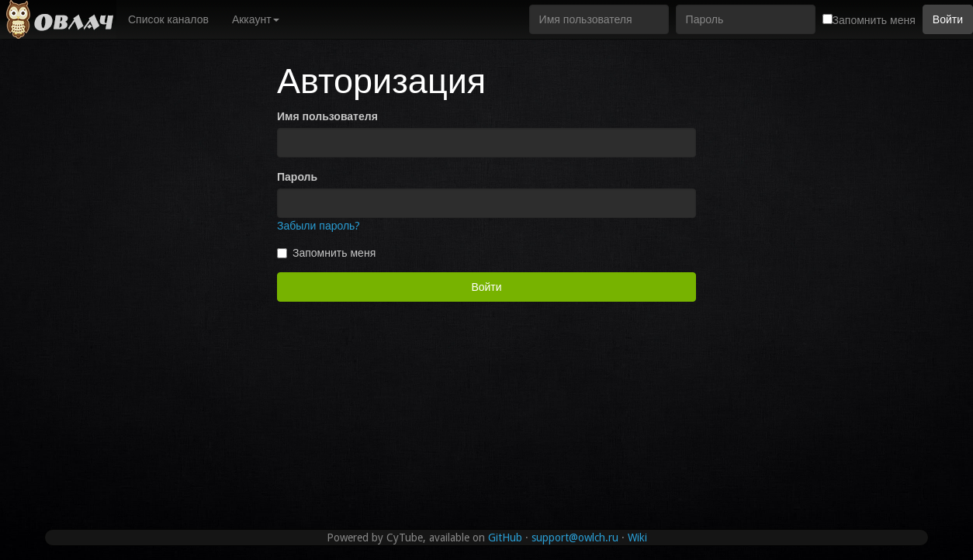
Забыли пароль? (319, 226)
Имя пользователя (327, 116)
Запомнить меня (326, 253)
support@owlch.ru (575, 538)
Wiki (637, 538)
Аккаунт (256, 19)
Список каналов (168, 19)
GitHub (505, 538)
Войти (948, 19)
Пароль (297, 177)
